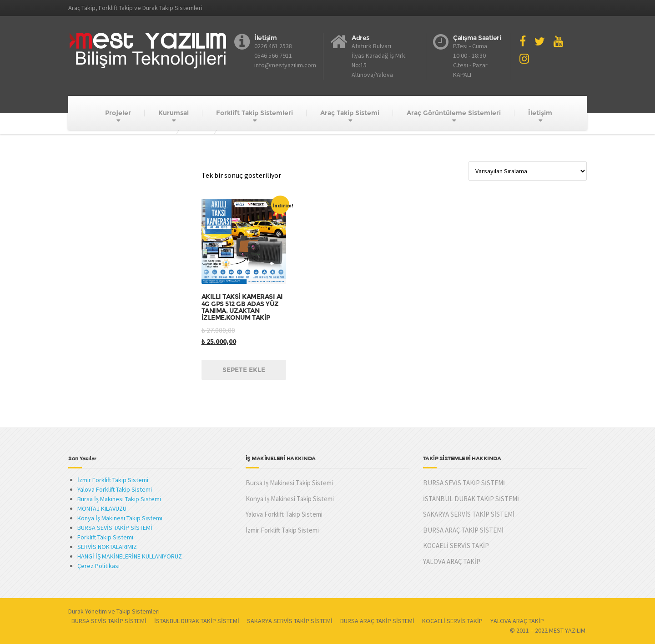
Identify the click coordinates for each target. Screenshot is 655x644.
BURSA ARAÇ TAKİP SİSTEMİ (463, 530)
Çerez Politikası (98, 566)
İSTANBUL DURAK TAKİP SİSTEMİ (471, 499)
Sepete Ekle (244, 370)
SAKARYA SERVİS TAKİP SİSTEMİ (469, 514)
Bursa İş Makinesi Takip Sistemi (119, 499)
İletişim (540, 113)
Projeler (118, 113)
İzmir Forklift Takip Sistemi (113, 480)
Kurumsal (174, 113)
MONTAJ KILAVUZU (102, 508)
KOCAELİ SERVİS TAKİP (456, 546)
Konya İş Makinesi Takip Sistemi (120, 518)
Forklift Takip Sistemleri (254, 113)
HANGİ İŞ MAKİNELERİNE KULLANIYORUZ (130, 556)
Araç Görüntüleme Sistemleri (454, 113)
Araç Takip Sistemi (350, 113)
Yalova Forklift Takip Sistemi (115, 489)
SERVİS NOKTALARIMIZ (107, 547)
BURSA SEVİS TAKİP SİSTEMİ (115, 528)
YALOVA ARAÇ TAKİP (452, 561)
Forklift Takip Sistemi (105, 537)
